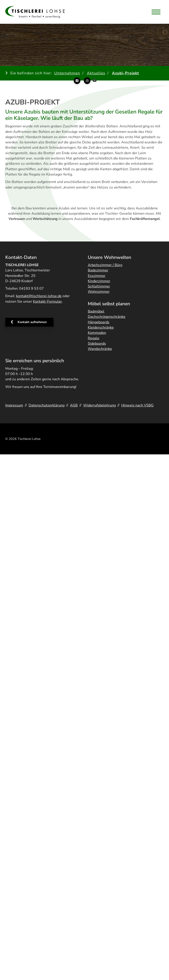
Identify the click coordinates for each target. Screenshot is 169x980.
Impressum (14, 405)
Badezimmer (98, 270)
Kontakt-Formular (47, 302)
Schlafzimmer (99, 286)
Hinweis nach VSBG (137, 405)
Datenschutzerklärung (47, 405)
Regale (94, 338)
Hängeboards (99, 322)
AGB (74, 405)
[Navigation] (156, 12)
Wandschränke (100, 349)
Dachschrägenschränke (107, 317)
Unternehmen (67, 73)
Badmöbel (96, 311)
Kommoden (97, 333)
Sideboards (97, 344)
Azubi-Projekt (126, 73)
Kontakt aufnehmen (32, 322)
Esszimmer (97, 276)
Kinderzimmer (99, 281)
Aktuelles (96, 73)
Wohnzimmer (99, 292)
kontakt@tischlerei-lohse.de (39, 296)
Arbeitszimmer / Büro (105, 265)
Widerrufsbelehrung (99, 405)
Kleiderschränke (101, 327)
